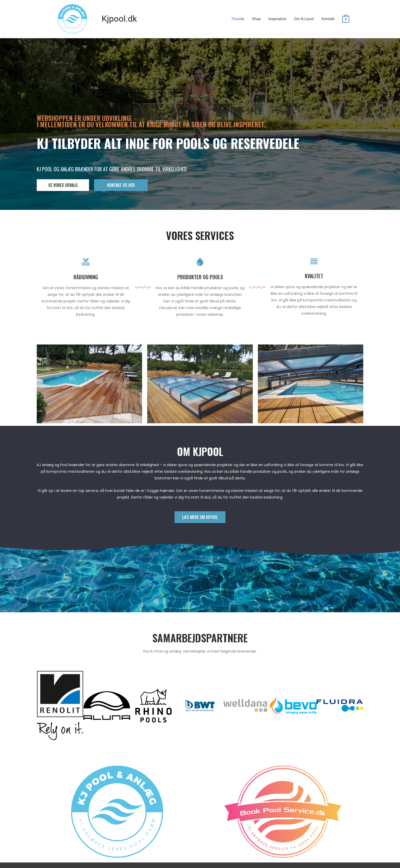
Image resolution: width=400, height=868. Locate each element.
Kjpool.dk (120, 19)
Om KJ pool (304, 19)
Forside (238, 19)
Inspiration (277, 19)
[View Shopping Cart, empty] (346, 19)
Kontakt (328, 19)
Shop (256, 19)
